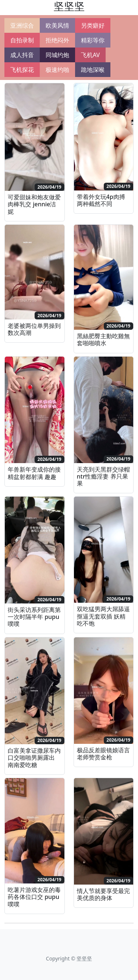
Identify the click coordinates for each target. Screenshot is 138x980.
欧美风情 (57, 25)
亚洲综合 (22, 25)
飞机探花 (22, 70)
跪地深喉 (93, 70)
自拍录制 (22, 40)
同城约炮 (57, 55)
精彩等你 (93, 40)
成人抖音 (22, 55)
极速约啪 (57, 70)
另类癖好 (93, 25)
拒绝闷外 (57, 40)
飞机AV (90, 55)
